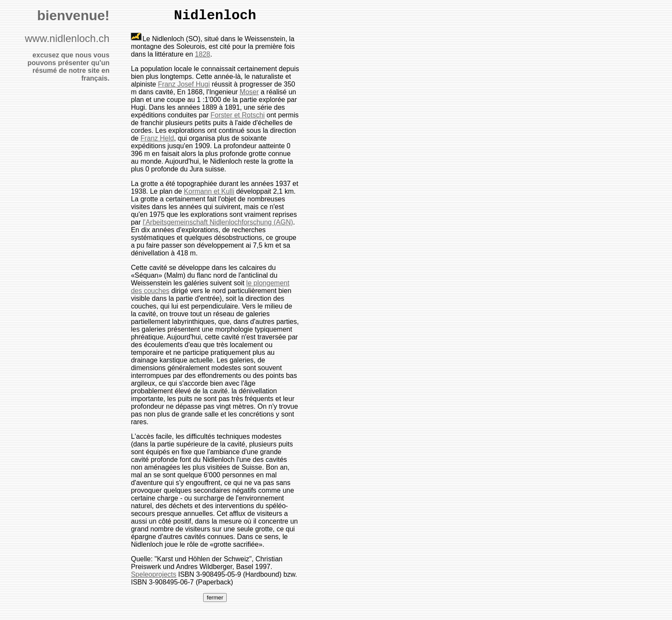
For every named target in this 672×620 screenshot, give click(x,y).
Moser (249, 92)
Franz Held (157, 138)
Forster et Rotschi (237, 115)
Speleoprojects (153, 574)
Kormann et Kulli (209, 191)
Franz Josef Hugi (184, 84)
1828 (203, 54)
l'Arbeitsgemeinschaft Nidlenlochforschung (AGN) (218, 222)
